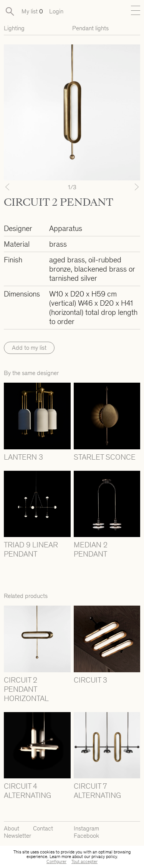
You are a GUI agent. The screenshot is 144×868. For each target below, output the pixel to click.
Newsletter (17, 836)
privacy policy (104, 857)
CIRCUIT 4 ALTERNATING (27, 791)
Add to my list (29, 348)
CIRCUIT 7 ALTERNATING (97, 791)
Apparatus (66, 228)
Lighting (14, 28)
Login (56, 11)
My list (32, 11)
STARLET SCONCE (105, 457)
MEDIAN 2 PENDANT (91, 549)
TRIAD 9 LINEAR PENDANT (31, 549)
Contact (43, 828)
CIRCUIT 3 (90, 680)
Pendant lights (90, 28)
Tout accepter (84, 861)
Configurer (56, 861)
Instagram (86, 828)
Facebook (86, 836)
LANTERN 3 (23, 457)
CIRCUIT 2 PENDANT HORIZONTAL (26, 689)
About (12, 828)
